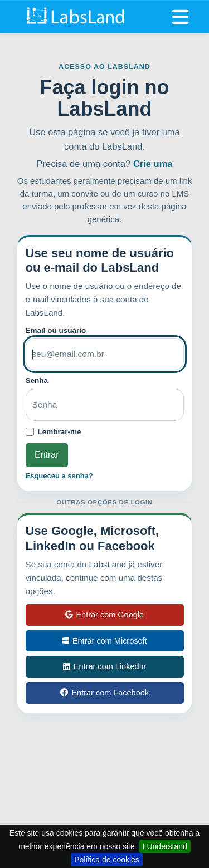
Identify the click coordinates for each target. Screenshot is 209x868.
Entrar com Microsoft (104, 641)
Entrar (47, 455)
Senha (37, 381)
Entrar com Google (104, 615)
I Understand (165, 846)
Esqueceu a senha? (59, 476)
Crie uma (153, 164)
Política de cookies (107, 860)
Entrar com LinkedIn (104, 666)
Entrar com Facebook (104, 693)
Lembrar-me (60, 432)
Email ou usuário (56, 330)
